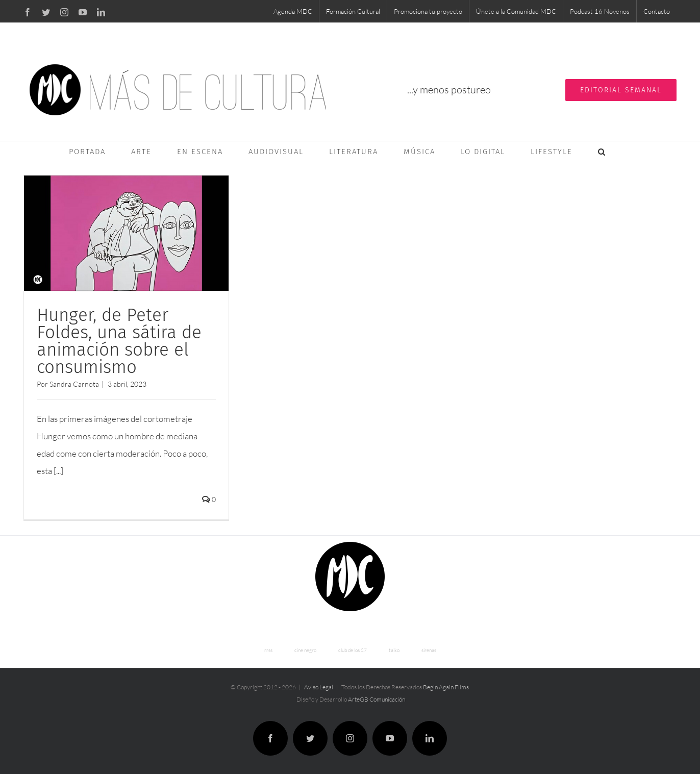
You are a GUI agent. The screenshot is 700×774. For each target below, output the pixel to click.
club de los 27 (353, 649)
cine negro (305, 649)
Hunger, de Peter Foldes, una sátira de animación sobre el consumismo (119, 341)
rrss (268, 649)
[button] (602, 152)
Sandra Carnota (74, 384)
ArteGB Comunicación (377, 698)
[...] (58, 471)
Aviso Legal (319, 685)
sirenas (429, 649)
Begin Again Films (446, 685)
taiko (394, 649)
